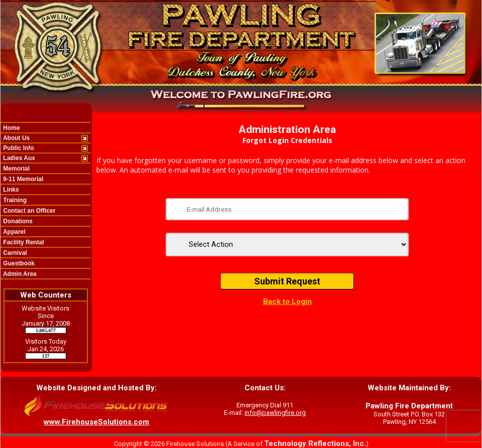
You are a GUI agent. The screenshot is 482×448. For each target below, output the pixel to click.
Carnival (14, 253)
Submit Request (287, 281)
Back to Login (287, 302)
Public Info (18, 148)
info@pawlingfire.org (275, 413)
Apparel (14, 232)
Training (14, 200)
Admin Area (19, 274)
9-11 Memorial (22, 179)
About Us (16, 138)
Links (10, 190)
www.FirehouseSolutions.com (96, 422)
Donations (17, 221)
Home (11, 128)
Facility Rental (23, 242)
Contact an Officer (28, 211)
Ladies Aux (18, 158)
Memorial (16, 169)
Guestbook (18, 263)
